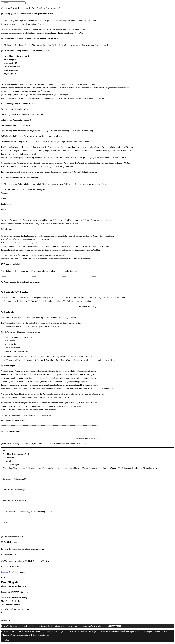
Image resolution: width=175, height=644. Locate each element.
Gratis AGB (6, 572)
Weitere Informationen (100, 626)
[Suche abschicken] (27, 3)
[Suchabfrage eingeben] (13, 3)
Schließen (5, 640)
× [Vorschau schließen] (2, 612)
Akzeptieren (115, 626)
